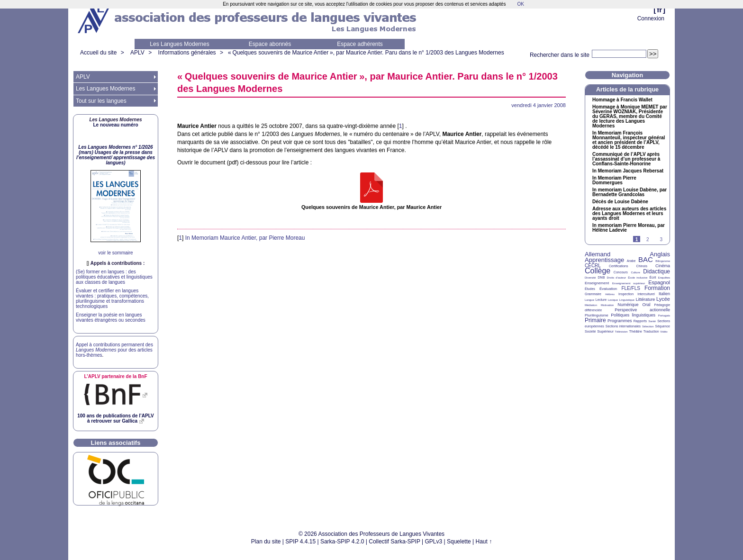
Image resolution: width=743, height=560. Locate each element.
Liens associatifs (116, 443)
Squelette (459, 542)
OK (520, 4)
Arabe (631, 261)
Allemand (598, 254)
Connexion (651, 18)
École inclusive (638, 278)
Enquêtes (664, 278)
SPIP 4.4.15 (300, 542)
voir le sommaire (115, 253)
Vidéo (664, 332)
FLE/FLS (630, 288)
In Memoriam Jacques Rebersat (628, 171)
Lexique (613, 300)
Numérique (628, 305)
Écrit (652, 277)
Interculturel (646, 294)
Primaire (595, 320)
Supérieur (605, 331)
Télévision (621, 332)
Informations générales (187, 53)
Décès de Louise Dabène (620, 202)
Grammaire (593, 294)
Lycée (663, 299)
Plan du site (266, 542)
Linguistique (627, 300)
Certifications (618, 266)
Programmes (620, 321)
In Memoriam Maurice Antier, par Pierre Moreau (245, 238)
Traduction (651, 331)
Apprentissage (604, 260)
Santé (652, 321)
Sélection (648, 326)
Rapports (640, 321)
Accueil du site (98, 53)
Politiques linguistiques (633, 315)
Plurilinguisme (597, 315)
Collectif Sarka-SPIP (394, 542)
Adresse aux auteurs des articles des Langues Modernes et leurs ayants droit (629, 214)
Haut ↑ (484, 542)
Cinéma (663, 266)
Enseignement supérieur (629, 283)
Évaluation (608, 289)
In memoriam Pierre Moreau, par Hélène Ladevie (629, 228)
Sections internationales (623, 326)
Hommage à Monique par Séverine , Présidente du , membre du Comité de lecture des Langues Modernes (630, 117)
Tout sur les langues (101, 101)
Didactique (657, 271)
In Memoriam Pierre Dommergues (614, 181)
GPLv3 (434, 542)
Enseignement (597, 283)
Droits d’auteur (616, 278)
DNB (602, 277)
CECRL (593, 266)
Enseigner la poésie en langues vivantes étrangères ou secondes (111, 317)
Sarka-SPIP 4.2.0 (342, 542)
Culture (635, 272)
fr (659, 10)
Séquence (662, 326)
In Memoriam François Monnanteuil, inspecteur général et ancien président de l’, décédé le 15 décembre (629, 140)
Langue (589, 300)
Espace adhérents (360, 44)
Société (590, 331)
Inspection (626, 294)
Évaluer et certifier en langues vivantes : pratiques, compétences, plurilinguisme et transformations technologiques (112, 298)
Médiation (591, 305)
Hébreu (610, 294)
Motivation (607, 305)
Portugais (664, 316)
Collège (598, 271)
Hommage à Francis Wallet (622, 100)
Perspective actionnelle (642, 310)
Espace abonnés (270, 44)
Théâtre (635, 331)
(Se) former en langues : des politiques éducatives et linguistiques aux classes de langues (114, 277)
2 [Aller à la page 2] (648, 239)
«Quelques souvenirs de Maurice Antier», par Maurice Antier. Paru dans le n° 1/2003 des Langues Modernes (366, 53)
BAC (646, 259)
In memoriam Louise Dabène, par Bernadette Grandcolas (630, 192)
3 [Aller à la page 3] (661, 239)
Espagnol (659, 282)
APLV (137, 53)
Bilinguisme (663, 261)
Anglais (660, 254)
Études (590, 289)
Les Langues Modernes (179, 44)
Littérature (646, 299)
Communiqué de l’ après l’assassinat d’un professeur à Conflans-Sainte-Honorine (626, 159)
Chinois (642, 266)
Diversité (590, 278)
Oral (647, 305)
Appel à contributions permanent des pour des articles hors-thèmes (114, 350)
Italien (664, 294)
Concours (621, 272)
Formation (657, 288)
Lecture (601, 300)
